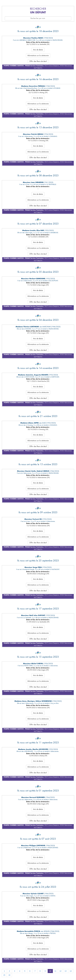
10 (50, 971)
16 (9, 975)
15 (4, 975)
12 (60, 971)
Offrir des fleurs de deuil (38, 61)
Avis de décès (38, 50)
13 (66, 971)
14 (71, 971)
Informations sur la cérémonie (38, 56)
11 (55, 971)
